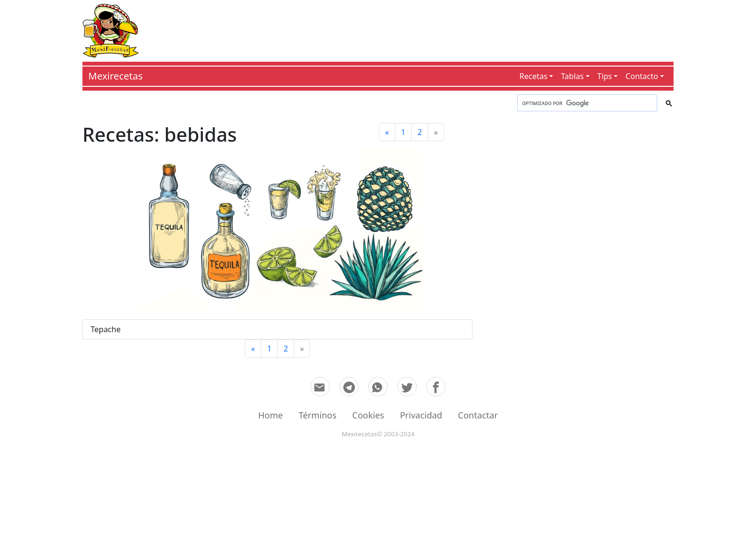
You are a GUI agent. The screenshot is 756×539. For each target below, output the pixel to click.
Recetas (533, 76)
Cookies (368, 415)
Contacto (642, 76)
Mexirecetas (115, 76)
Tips (605, 76)
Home (271, 415)
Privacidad (421, 415)
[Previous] (387, 132)
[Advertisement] (406, 29)
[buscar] (586, 103)
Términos (317, 415)
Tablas (572, 76)
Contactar (478, 415)
